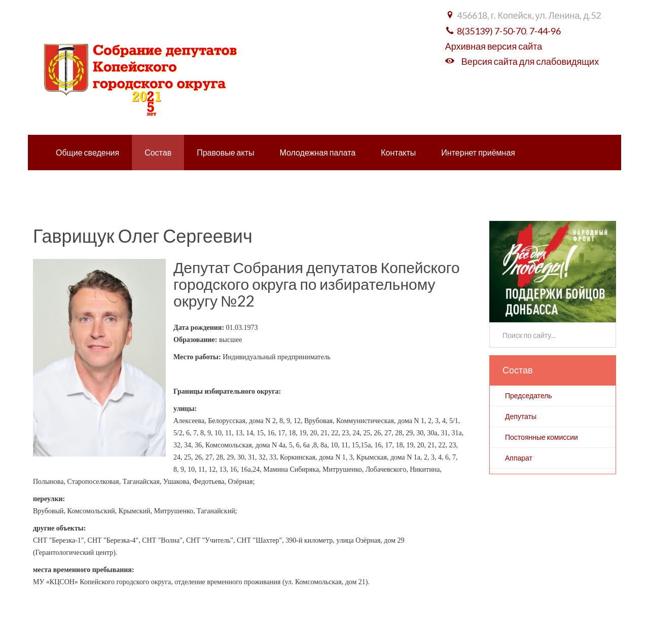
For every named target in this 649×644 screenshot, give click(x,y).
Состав (158, 152)
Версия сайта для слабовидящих (530, 61)
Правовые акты (225, 152)
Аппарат (519, 458)
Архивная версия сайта (494, 46)
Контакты (398, 152)
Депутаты (521, 416)
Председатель (529, 395)
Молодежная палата (317, 152)
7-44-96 (545, 31)
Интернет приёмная (478, 152)
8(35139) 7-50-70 (491, 31)
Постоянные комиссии (542, 437)
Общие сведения (87, 152)
